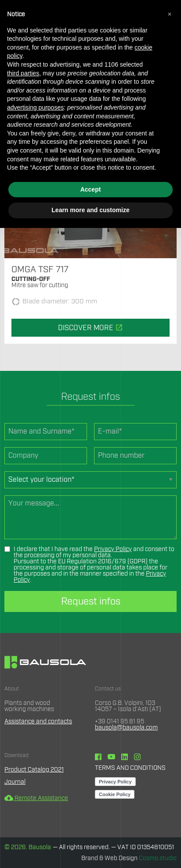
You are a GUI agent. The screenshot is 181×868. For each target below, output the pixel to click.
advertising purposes (35, 107)
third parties (23, 73)
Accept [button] (91, 189)
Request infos (91, 601)
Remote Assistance (36, 798)
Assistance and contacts (38, 722)
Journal (15, 782)
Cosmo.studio (158, 858)
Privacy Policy (113, 549)
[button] (170, 14)
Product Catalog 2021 (34, 770)
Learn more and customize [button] (90, 210)
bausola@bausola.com (126, 728)
